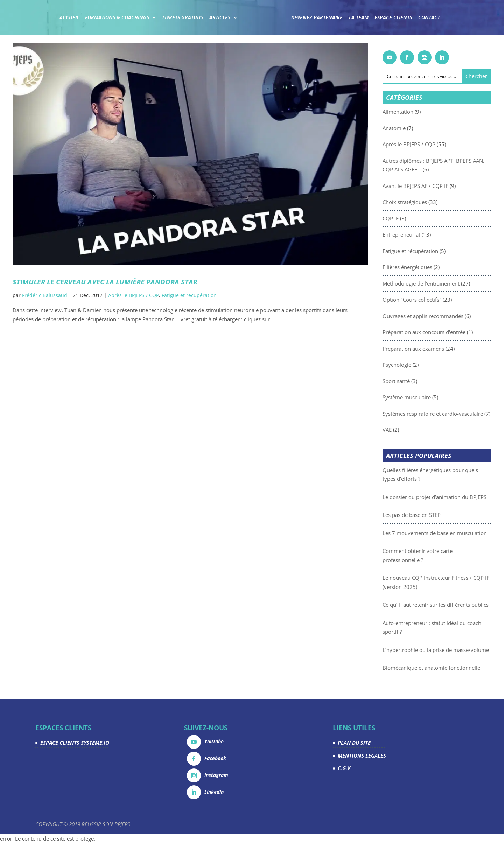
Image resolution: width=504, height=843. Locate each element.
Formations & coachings (117, 18)
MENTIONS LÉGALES (362, 756)
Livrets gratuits (183, 18)
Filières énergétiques (424, 267)
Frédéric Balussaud (45, 295)
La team (359, 18)
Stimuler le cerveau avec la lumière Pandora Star (105, 282)
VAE (404, 430)
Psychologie (413, 365)
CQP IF (407, 218)
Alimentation (414, 112)
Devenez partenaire (317, 18)
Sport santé (413, 381)
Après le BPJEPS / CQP (134, 295)
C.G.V (344, 768)
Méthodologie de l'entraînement (437, 283)
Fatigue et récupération (189, 295)
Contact (429, 18)
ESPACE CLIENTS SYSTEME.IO (75, 743)
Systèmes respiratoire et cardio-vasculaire (449, 414)
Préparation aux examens (430, 349)
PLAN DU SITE (354, 743)
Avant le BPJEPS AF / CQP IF (432, 186)
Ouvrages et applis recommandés (439, 316)
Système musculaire (423, 397)
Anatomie (411, 128)
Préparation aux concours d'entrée (440, 332)
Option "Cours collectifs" (428, 300)
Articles (220, 18)
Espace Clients (393, 18)
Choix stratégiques (421, 202)
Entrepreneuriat (418, 234)
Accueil (69, 18)
